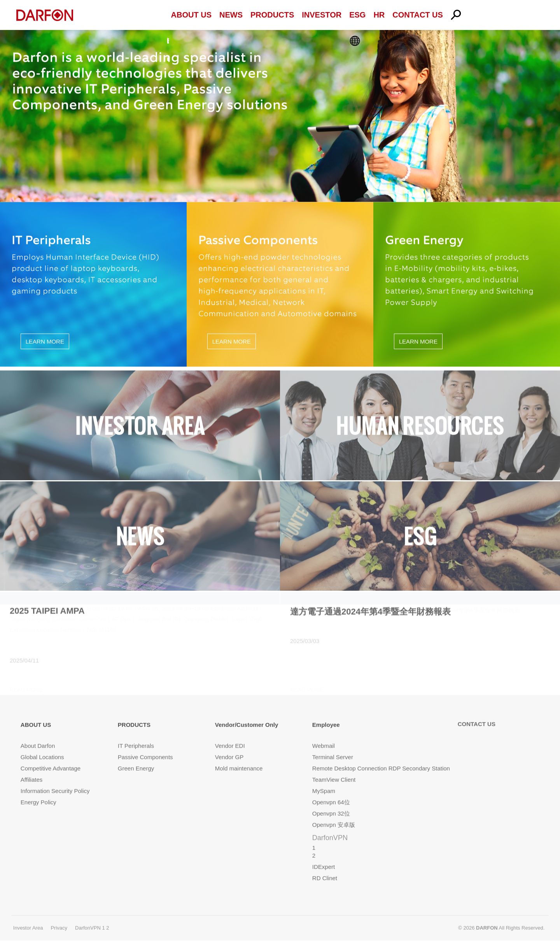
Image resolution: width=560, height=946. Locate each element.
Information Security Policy (55, 780)
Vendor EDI (230, 735)
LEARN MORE (45, 340)
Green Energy (136, 758)
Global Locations (42, 747)
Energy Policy (38, 792)
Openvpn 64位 (331, 792)
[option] (280, 114)
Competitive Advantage (51, 758)
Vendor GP (229, 747)
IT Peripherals (136, 735)
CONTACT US (477, 713)
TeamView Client (334, 769)
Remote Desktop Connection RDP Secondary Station (381, 758)
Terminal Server (333, 747)
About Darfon (38, 735)
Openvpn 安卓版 (334, 814)
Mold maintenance (239, 758)
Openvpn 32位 (331, 803)
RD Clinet (325, 868)
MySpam (324, 780)
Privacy (59, 917)
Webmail (324, 735)
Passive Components (145, 747)
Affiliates (31, 769)
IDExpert (324, 856)
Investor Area (28, 917)
